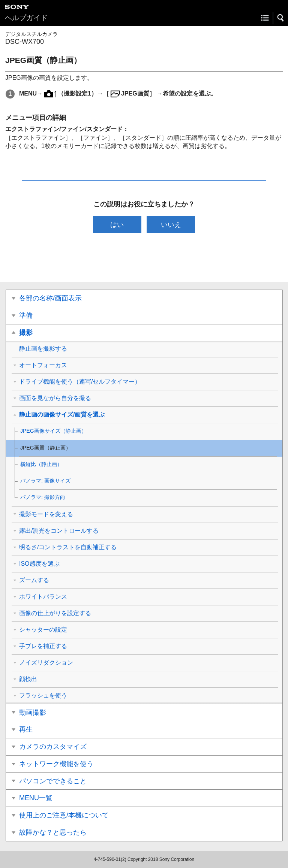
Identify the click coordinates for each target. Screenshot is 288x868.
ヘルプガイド (26, 18)
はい (117, 225)
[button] (281, 18)
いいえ (171, 225)
